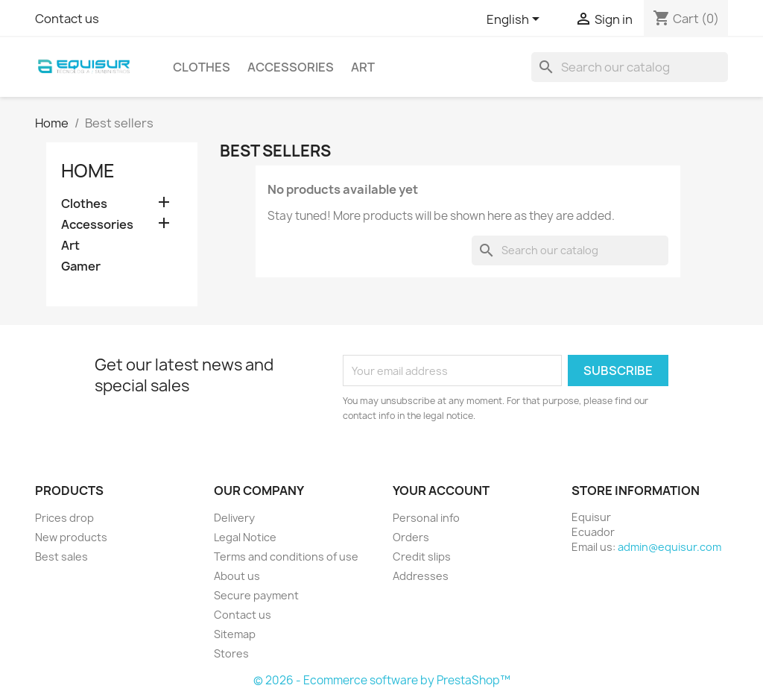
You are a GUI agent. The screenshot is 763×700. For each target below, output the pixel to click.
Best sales (61, 556)
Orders (411, 537)
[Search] (630, 67)
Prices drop (64, 518)
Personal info (426, 518)
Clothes (202, 67)
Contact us (67, 19)
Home (88, 171)
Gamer (81, 267)
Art (363, 67)
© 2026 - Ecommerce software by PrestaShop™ (382, 680)
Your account (441, 491)
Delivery (234, 518)
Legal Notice (245, 537)
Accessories (291, 67)
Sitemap (235, 634)
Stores (231, 653)
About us (237, 576)
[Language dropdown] (516, 20)
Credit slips (422, 556)
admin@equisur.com (669, 547)
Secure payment (256, 595)
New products (71, 537)
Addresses (421, 576)
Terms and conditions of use (286, 556)
